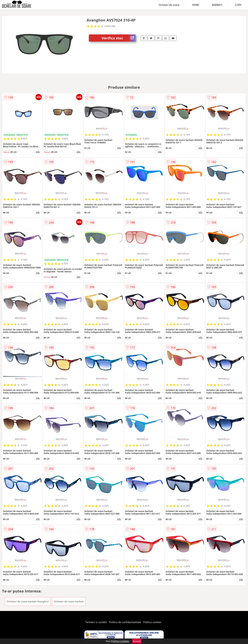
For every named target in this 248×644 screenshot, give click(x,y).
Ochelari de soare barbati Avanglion (28, 601)
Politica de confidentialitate (125, 622)
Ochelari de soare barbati (69, 601)
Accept (137, 641)
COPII (238, 5)
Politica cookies (152, 622)
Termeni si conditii (96, 622)
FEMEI (196, 5)
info (38, 152)
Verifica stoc (119, 38)
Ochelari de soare (169, 5)
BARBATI (217, 5)
